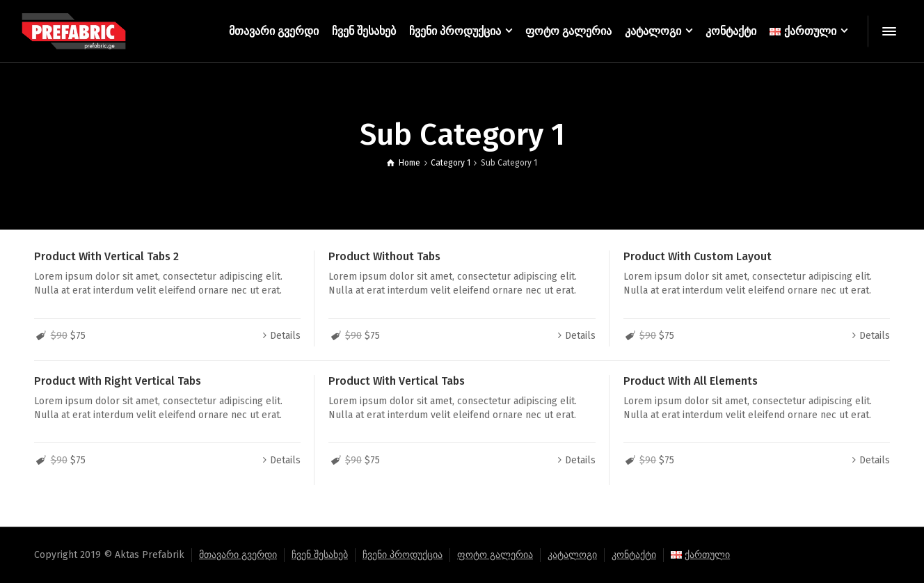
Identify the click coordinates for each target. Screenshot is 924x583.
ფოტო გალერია (495, 555)
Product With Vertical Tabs (397, 381)
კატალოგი (572, 555)
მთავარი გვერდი (238, 555)
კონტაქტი (634, 555)
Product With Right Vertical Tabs (118, 381)
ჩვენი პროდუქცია (403, 555)
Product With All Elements (691, 381)
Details (285, 336)
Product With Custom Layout (698, 256)
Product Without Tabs (384, 256)
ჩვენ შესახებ (320, 555)
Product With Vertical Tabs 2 (106, 256)
